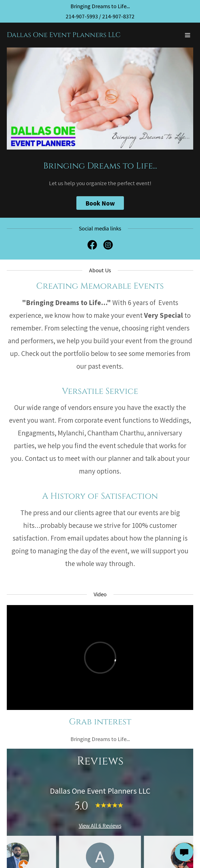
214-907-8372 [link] (118, 16)
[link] (64, 35)
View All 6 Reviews (100, 825)
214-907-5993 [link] (82, 16)
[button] (188, 35)
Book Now (100, 203)
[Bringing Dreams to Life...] (100, 6)
